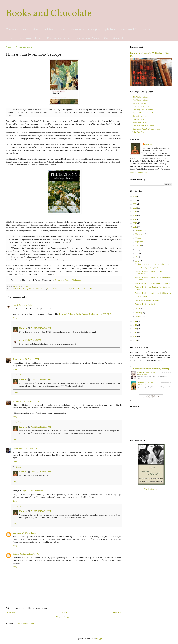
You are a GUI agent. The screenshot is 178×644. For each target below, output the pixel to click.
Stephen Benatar (143, 375)
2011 (135, 333)
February (139, 313)
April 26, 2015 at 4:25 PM (28, 449)
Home (10, 38)
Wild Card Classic (139, 132)
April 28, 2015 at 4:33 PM (30, 554)
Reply (15, 318)
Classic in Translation (141, 107)
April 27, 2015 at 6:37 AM (33, 491)
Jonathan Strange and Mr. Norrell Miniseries (152, 264)
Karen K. (23, 328)
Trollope (87, 289)
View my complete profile (140, 173)
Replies (18, 323)
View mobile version (64, 617)
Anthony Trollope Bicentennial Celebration (31, 289)
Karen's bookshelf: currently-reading (151, 369)
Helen (15, 359)
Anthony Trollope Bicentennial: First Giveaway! (153, 293)
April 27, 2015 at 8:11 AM (41, 380)
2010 (135, 337)
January (138, 316)
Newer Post (11, 613)
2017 (135, 219)
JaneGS (16, 401)
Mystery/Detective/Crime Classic (145, 113)
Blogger (99, 639)
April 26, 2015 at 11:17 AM (28, 359)
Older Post (117, 613)
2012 (135, 329)
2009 (135, 340)
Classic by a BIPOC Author (143, 110)
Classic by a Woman (140, 103)
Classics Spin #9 (141, 297)
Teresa (15, 449)
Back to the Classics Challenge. (68, 280)
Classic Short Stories (140, 116)
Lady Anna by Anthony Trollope (147, 300)
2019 (135, 212)
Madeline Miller (143, 385)
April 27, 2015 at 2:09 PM (31, 340)
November (140, 234)
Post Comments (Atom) (25, 624)
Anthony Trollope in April (145, 304)
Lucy (15, 533)
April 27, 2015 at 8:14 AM (41, 427)
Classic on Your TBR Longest (144, 126)
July (137, 249)
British (81, 289)
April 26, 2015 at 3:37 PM (30, 401)
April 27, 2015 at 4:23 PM (27, 533)
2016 (135, 223)
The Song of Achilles (145, 383)
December (139, 230)
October (139, 238)
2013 (135, 325)
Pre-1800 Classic (139, 119)
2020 (135, 208)
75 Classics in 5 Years (87, 38)
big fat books (73, 289)
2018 (135, 215)
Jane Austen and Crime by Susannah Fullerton (152, 283)
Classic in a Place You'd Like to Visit (147, 129)
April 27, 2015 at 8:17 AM (41, 511)
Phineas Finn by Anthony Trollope (148, 268)
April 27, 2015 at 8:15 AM (41, 472)
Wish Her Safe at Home (146, 372)
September (140, 242)
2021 (135, 204)
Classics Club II (114, 38)
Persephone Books (58, 38)
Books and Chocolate (49, 14)
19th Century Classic (140, 97)
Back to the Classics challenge (57, 289)
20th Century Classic (140, 100)
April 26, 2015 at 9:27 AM (24, 305)
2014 (135, 321)
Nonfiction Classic (140, 123)
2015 (14, 289)
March (138, 309)
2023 (135, 196)
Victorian (94, 289)
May (137, 257)
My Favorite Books (30, 38)
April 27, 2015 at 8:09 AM (41, 328)
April (137, 261)
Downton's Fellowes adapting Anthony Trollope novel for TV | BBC (85, 314)
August (138, 246)
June (137, 253)
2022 (135, 200)
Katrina (16, 554)
